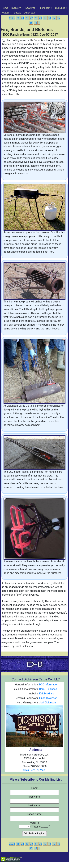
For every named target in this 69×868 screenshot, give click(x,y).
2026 (12, 18)
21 (36, 18)
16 (58, 18)
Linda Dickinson (48, 698)
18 (49, 18)
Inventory (16, 8)
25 (18, 18)
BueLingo (60, 8)
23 (27, 18)
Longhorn (45, 8)
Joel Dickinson (47, 703)
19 (45, 18)
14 (36, 23)
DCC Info (30, 8)
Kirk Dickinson (47, 694)
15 (31, 23)
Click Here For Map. (34, 770)
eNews (17, 13)
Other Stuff (30, 13)
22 (31, 18)
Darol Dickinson (48, 689)
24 (22, 18)
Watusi (5, 13)
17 (54, 18)
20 (40, 18)
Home (5, 8)
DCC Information (49, 685)
